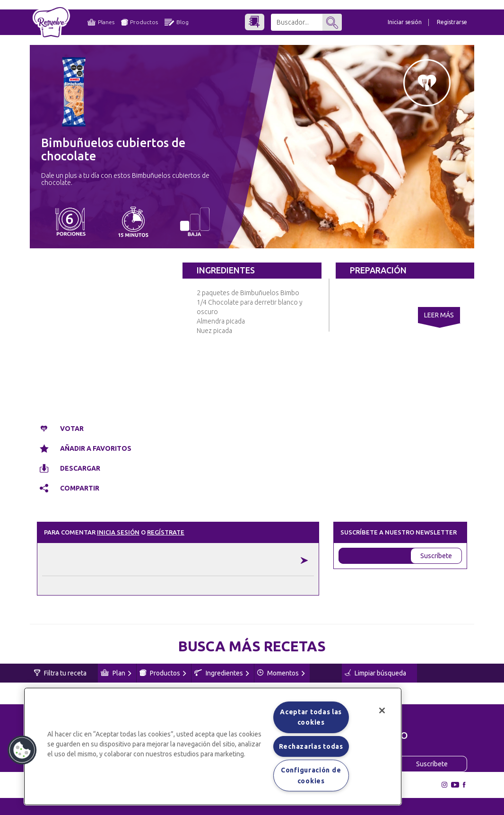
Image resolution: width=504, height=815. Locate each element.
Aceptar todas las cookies (311, 717)
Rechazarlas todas (311, 746)
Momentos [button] (281, 673)
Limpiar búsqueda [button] (375, 673)
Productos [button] (163, 673)
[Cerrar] (382, 710)
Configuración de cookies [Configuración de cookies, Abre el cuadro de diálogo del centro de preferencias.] (311, 775)
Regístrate (166, 532)
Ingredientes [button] (222, 673)
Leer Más (439, 315)
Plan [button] (116, 673)
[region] (213, 746)
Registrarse (452, 22)
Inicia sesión (118, 532)
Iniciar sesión (405, 22)
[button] (22, 750)
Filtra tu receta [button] (60, 673)
